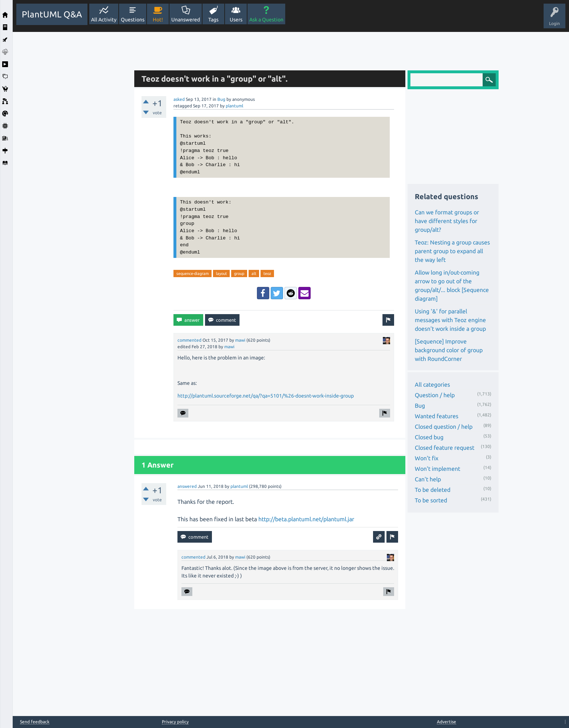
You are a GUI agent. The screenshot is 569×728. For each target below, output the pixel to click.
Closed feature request (445, 448)
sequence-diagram (193, 273)
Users (236, 20)
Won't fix (427, 458)
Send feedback (35, 722)
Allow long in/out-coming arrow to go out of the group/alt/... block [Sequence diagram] (452, 285)
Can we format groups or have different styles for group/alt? (447, 221)
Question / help (435, 395)
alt (254, 273)
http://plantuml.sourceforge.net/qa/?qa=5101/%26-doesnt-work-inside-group (266, 396)
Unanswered (186, 20)
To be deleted (433, 490)
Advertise (447, 722)
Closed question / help (444, 427)
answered (187, 486)
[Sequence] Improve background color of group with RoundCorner (449, 350)
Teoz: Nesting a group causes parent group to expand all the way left (452, 251)
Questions (133, 20)
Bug (221, 99)
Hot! (158, 20)
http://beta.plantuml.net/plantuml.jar (306, 519)
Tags (213, 20)
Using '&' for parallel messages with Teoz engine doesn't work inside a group (450, 320)
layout (221, 273)
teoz (267, 273)
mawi (240, 340)
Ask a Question (266, 20)
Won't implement (437, 469)
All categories (432, 384)
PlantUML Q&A (52, 14)
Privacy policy (175, 722)
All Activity (104, 20)
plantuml (234, 106)
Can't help (428, 479)
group (239, 273)
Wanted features (437, 416)
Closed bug (429, 437)
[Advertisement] (71, 141)
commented (189, 340)
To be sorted (431, 500)
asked (179, 99)
